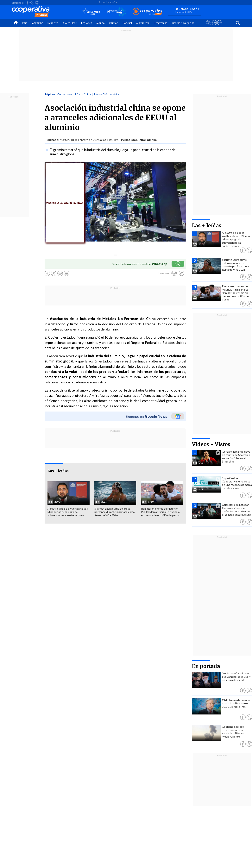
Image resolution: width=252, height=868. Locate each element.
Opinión (114, 23)
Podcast (127, 23)
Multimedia (143, 23)
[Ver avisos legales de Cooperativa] (209, 26)
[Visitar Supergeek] (220, 26)
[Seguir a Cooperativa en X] (32, 3)
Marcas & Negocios (183, 23)
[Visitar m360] (214, 26)
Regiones (87, 23)
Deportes (53, 23)
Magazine (37, 23)
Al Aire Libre (70, 23)
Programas (161, 23)
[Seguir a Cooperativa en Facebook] (28, 3)
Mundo (101, 23)
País (25, 23)
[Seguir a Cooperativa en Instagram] (37, 3)
